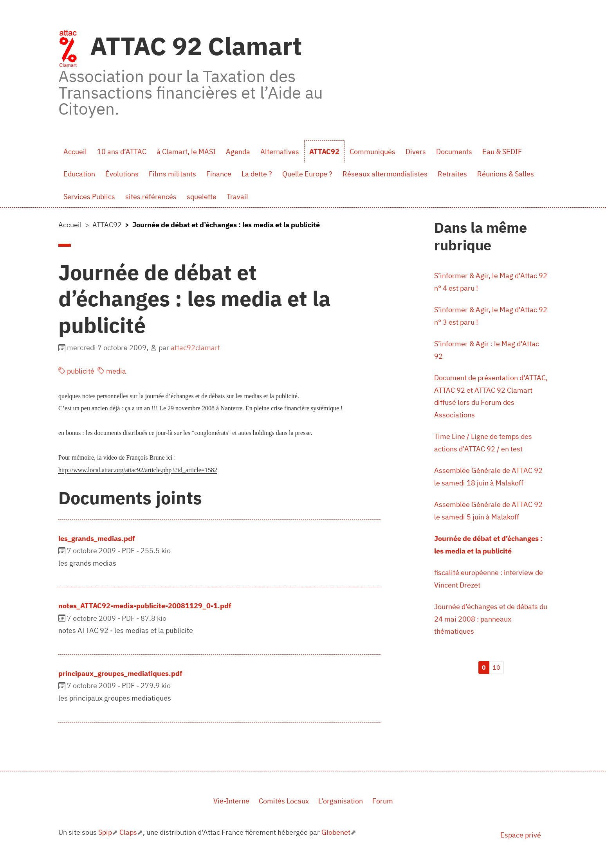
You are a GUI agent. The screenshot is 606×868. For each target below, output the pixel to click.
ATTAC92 (324, 152)
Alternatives (280, 152)
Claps (128, 832)
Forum (383, 801)
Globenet (336, 832)
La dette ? (257, 174)
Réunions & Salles (506, 174)
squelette (202, 197)
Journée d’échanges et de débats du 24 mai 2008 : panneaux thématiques (491, 619)
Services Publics (89, 197)
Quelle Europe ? (307, 174)
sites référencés (151, 197)
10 (496, 667)
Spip (105, 832)
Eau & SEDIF (502, 152)
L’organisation (341, 801)
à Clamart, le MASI (186, 152)
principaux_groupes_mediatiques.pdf (120, 673)
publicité (76, 371)
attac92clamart (195, 348)
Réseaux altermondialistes (385, 174)
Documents (454, 152)
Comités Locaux (284, 801)
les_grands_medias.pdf (97, 538)
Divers (416, 152)
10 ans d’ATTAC (122, 152)
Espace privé (521, 835)
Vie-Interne (231, 801)
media (112, 371)
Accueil (75, 152)
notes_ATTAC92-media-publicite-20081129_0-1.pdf (145, 606)
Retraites (452, 174)
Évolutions (122, 174)
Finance (219, 174)
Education (79, 174)
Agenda (238, 152)
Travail (237, 197)
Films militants (172, 174)
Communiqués (372, 152)
